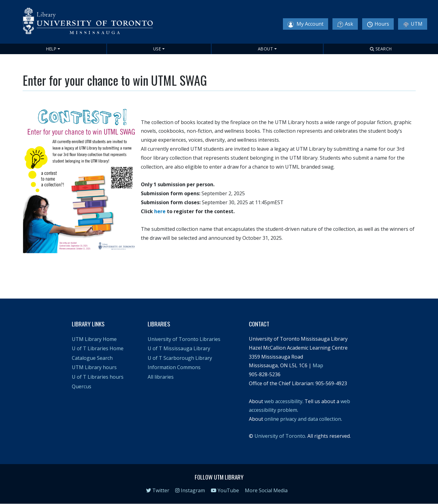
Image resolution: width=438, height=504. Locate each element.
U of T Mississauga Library (179, 348)
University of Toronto (280, 436)
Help (51, 49)
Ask (345, 24)
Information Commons (174, 367)
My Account (306, 24)
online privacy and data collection (303, 419)
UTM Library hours (94, 367)
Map (318, 365)
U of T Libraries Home (98, 348)
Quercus (82, 386)
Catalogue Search (92, 358)
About (266, 49)
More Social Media (266, 490)
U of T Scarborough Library (180, 358)
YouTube (225, 490)
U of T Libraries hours (98, 377)
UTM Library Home (94, 339)
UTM (413, 24)
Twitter (158, 490)
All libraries (161, 377)
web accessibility (283, 401)
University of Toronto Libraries (184, 339)
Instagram (190, 490)
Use (157, 49)
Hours (378, 24)
